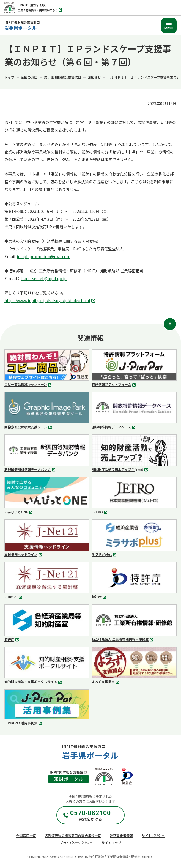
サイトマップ (111, 843)
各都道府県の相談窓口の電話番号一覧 (73, 835)
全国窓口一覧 (26, 835)
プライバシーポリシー (76, 843)
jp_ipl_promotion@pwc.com (44, 256)
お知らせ (94, 77)
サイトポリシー (153, 835)
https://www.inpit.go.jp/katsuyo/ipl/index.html (50, 301)
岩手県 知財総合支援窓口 (63, 77)
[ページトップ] (170, 324)
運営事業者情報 (121, 835)
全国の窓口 (29, 77)
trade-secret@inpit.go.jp (44, 278)
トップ (9, 77)
